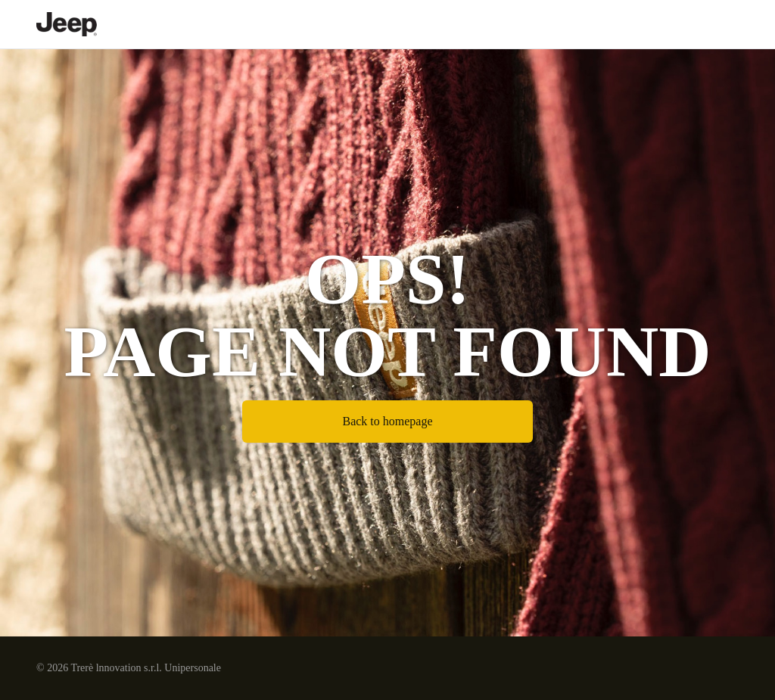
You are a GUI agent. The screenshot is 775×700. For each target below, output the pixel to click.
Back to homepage (387, 421)
